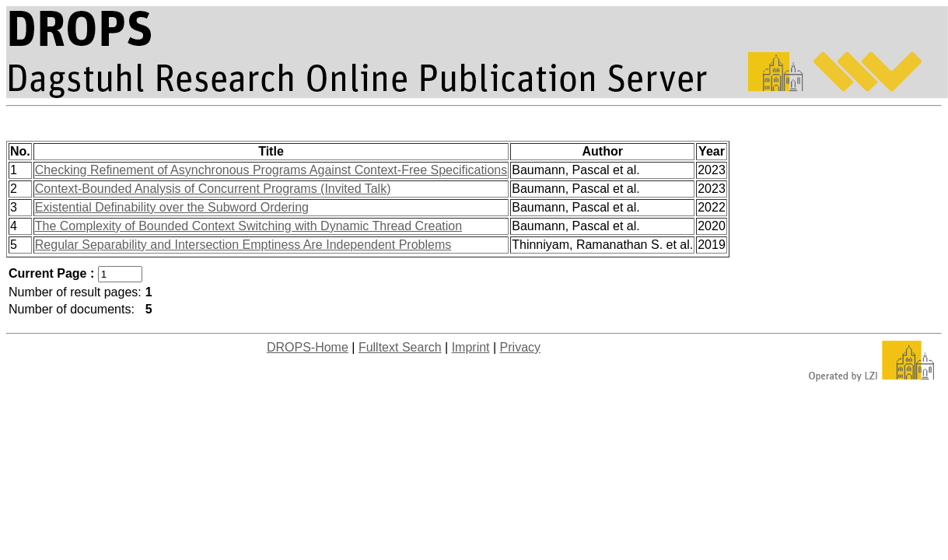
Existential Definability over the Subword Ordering (172, 207)
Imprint (471, 347)
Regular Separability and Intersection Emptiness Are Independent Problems (243, 245)
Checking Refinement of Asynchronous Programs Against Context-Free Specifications (271, 170)
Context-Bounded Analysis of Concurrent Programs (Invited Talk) (213, 189)
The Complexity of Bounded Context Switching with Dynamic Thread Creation (248, 226)
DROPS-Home (308, 347)
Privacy (520, 347)
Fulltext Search (400, 347)
